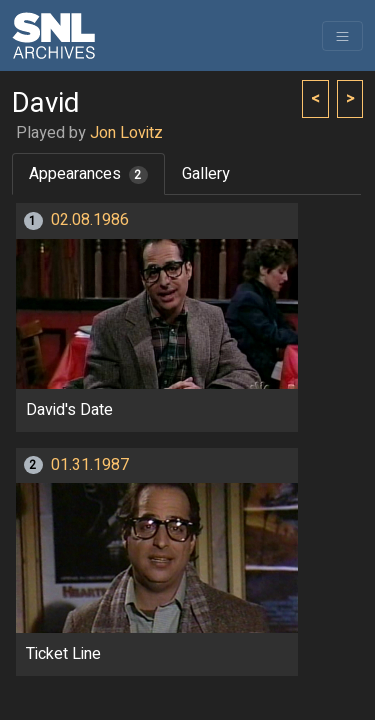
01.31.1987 (90, 465)
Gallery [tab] (206, 174)
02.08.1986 (90, 220)
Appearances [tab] (88, 174)
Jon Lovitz (126, 133)
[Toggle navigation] (342, 36)
